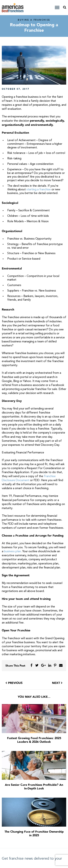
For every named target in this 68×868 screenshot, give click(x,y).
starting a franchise (39, 190)
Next (57, 683)
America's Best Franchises (13, 8)
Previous (14, 683)
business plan (12, 552)
